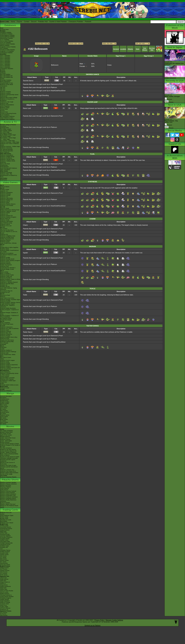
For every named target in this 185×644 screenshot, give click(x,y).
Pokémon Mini (4, 353)
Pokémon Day (4, 103)
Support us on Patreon (92, 625)
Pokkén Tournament (6, 265)
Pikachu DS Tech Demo (7, 340)
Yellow (2, 359)
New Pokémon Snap (6, 223)
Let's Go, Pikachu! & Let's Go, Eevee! (9, 232)
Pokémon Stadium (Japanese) (9, 365)
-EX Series (3, 562)
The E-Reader (4, 343)
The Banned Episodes (7, 151)
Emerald (3, 326)
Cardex (2, 79)
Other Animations (5, 170)
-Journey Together (5, 536)
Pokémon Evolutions (6, 158)
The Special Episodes (6, 149)
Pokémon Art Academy (7, 253)
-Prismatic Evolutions (6, 537)
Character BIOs (5, 399)
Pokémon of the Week (7, 85)
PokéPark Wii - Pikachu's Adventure (7, 306)
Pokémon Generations (7, 155)
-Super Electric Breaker (7, 597)
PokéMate (3, 344)
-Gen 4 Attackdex (5, 60)
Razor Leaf (27, 108)
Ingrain (25, 253)
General (116, 49)
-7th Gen (3, 90)
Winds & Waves (5, 187)
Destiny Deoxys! (5, 442)
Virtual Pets (3, 382)
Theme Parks (4, 109)
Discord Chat (4, 112)
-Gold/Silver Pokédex (6, 34)
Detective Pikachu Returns (8, 204)
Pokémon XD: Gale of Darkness (9, 329)
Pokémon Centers (5, 93)
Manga (10, 393)
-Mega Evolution (5, 530)
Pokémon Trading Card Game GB (10, 368)
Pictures (169, 102)
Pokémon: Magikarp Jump (8, 236)
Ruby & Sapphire (5, 323)
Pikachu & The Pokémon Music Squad (9, 506)
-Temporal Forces (5, 544)
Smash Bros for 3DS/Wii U (8, 268)
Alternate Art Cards (6, 520)
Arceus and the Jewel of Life (8, 451)
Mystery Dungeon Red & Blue (9, 337)
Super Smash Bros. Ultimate (8, 243)
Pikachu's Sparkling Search (8, 498)
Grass (109, 65)
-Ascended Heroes (6, 527)
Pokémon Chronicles (6, 148)
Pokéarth (88, 22)
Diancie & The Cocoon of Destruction (7, 463)
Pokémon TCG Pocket (7, 206)
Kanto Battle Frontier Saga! (8, 135)
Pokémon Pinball (5, 363)
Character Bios (4, 128)
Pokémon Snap (5, 362)
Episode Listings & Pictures (8, 125)
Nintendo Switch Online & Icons (9, 385)
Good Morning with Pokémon (9, 168)
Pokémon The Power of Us (8, 471)
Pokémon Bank (5, 249)
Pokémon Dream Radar (7, 275)
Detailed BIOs (4, 401)
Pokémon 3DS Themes (7, 379)
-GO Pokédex (4, 48)
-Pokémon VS (4, 610)
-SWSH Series (4, 555)
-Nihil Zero (3, 581)
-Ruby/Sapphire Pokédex (7, 35)
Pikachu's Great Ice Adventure (9, 497)
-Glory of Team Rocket (7, 591)
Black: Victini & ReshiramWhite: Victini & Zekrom (9, 455)
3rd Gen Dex (152, 49)
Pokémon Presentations (7, 105)
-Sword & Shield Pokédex (8, 44)
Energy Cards (4, 518)
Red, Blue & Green (6, 357)
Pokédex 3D (4, 285)
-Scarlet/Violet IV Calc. (7, 83)
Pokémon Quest (5, 242)
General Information (6, 396)
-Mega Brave (4, 585)
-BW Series (3, 559)
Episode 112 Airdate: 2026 (171, 121)
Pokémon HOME (5, 213)
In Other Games (5, 375)
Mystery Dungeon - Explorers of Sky (9, 310)
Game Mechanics (5, 82)
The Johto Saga (5, 132)
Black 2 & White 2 (5, 274)
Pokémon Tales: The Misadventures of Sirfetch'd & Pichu (9, 175)
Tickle (25, 295)
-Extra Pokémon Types (7, 515)
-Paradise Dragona (6, 598)
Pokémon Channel (5, 331)
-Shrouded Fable (5, 542)
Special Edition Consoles (7, 378)
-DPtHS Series (4, 560)
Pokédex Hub (43, 22)
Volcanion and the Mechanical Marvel (9, 468)
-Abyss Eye (3, 578)
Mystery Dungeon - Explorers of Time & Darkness (9, 316)
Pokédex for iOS (5, 292)
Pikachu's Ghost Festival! (7, 493)
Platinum (3, 297)
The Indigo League (6, 129)
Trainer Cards (4, 517)
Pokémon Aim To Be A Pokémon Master (9, 144)
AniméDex (3, 126)
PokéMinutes (4, 165)
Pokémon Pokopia (5, 194)
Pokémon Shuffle (5, 258)
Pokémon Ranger (5, 336)
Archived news (4, 30)
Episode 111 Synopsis (172, 97)
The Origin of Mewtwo (7, 431)
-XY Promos (4, 573)
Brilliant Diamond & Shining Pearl (10, 210)
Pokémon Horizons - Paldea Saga (10, 146)
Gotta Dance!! (4, 490)
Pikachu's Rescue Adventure (8, 484)
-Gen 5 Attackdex (5, 61)
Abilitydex (3, 73)
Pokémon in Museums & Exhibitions (7, 100)
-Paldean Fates (5, 546)
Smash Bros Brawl (5, 320)
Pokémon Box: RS (5, 333)
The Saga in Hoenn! (6, 133)
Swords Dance (28, 81)
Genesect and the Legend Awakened (8, 460)
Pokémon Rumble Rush (7, 237)
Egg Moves (145, 49)
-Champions (4, 86)
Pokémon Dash (5, 330)
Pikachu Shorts (10, 480)
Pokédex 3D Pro (5, 287)
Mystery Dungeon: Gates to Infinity (10, 279)
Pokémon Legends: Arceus (8, 211)
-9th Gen (3, 87)
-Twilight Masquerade (6, 543)
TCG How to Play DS (6, 291)
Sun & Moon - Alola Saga (7, 141)
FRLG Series (4, 411)
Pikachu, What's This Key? (8, 504)
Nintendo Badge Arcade (7, 269)
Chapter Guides (5, 402)
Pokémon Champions (6, 192)
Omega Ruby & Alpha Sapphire (9, 247)
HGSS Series (4, 417)
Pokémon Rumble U (6, 278)
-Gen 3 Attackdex (5, 58)
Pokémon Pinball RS (6, 334)
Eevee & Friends (5, 503)
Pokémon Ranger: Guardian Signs (10, 300)
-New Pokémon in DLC (7, 118)
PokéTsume (4, 180)
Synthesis (26, 188)
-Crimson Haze (4, 604)
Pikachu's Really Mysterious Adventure (8, 501)
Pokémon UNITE (5, 201)
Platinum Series (5, 415)
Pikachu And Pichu (6, 485)
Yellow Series (4, 406)
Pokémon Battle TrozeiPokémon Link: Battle (9, 251)
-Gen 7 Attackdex (5, 64)
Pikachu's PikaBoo (5, 487)
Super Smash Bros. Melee (8, 355)
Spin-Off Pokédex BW (6, 77)
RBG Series (4, 405)
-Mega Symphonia (5, 586)
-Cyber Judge (4, 607)
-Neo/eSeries (4, 563)
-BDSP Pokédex (5, 45)
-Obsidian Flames (5, 550)
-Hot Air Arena (4, 592)
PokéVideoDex (4, 167)
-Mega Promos (4, 568)
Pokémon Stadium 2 (6, 350)
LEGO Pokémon (5, 106)
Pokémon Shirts (5, 108)
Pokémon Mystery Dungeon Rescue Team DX (8, 218)
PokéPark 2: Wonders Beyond (9, 282)
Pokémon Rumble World (7, 259)
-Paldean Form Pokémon (7, 119)
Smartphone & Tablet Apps (8, 381)
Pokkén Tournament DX (7, 239)
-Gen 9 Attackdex (5, 67)
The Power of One (5, 434)
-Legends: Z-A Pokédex (7, 51)
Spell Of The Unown (6, 435)
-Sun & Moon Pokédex (7, 41)
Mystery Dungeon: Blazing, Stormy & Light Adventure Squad (10, 303)
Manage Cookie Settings (114, 620)
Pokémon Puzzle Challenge (8, 352)
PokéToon (3, 162)
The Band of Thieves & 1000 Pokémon (8, 255)
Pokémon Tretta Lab (6, 276)
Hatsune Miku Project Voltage (9, 98)
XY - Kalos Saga (5, 139)
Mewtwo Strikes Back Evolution (9, 473)
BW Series (3, 418)
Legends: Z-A (4, 191)
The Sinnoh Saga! (5, 136)
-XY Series (3, 557)
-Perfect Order (4, 526)
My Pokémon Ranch (6, 318)
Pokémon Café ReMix (7, 198)
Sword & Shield (5, 208)
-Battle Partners (5, 594)
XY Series (3, 421)
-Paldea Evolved (5, 552)
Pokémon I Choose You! (7, 470)
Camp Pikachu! (5, 488)
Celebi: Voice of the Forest (8, 438)
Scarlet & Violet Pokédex (58, 22)
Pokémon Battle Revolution (8, 308)
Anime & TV (10, 122)
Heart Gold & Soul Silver (7, 298)
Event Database (5, 115)
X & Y (2, 246)
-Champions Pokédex (6, 53)
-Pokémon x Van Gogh (7, 102)
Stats (138, 49)
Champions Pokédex (76, 22)
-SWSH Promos (5, 570)
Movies (10, 426)
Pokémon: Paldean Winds (8, 161)
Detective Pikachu (5, 240)
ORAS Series (4, 422)
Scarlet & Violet (5, 190)
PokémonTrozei (5, 339)
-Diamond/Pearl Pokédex (7, 37)
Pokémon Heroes (5, 439)
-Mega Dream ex (5, 582)
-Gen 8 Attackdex (5, 66)
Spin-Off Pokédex (5, 74)
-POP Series (4, 575)
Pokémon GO (4, 197)
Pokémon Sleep (5, 203)
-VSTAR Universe (5, 608)
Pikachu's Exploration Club (8, 496)
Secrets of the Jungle (6, 474)
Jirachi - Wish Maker (6, 441)
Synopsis (168, 125)
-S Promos (3, 614)
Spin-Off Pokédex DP (6, 76)
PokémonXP (4, 96)
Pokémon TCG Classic (7, 523)
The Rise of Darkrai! (6, 448)
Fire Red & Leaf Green (7, 324)
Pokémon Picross (5, 262)
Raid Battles (4, 521)
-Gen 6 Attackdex (5, 63)
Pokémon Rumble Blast (7, 284)
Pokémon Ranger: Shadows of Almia (9, 313)
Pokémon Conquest (6, 281)
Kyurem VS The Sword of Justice (10, 457)
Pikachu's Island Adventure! (8, 494)
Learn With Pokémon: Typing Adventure (8, 289)
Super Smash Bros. (6, 369)
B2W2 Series (4, 419)
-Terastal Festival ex (6, 595)
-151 (1, 549)
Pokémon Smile (5, 220)
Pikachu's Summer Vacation (8, 482)
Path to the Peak (5, 164)
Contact (27, 22)
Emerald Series (5, 412)
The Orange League (6, 131)
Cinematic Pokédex (6, 80)
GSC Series (4, 408)
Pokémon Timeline (5, 92)
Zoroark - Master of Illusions (8, 452)
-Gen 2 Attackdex (5, 57)
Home (13, 22)
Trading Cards (10, 510)
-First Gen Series (5, 565)
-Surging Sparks (5, 539)
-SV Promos (4, 569)
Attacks (130, 49)
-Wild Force (3, 605)
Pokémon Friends (5, 195)
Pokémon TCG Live (6, 226)
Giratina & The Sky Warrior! (8, 449)
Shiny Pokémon (5, 152)
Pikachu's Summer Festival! (8, 491)
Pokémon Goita (5, 388)
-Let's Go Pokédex (5, 43)
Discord (34, 22)
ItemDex (3, 70)
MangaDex (3, 398)
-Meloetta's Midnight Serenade (9, 458)
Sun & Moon (4, 229)
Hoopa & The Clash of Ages (8, 465)
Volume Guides (5, 403)
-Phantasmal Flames (6, 529)
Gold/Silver (3, 347)
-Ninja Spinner (4, 579)
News (2, 28)
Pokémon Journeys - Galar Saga (10, 142)
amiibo (2, 384)
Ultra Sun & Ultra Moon (7, 230)
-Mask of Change (5, 602)
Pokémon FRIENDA (6, 391)
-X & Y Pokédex (5, 40)
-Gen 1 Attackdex (5, 56)
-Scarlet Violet (4, 553)
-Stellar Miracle (4, 599)
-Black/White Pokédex (7, 38)
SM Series (3, 424)
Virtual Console (5, 376)
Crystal (2, 349)
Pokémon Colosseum (6, 327)
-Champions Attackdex (7, 69)
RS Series (3, 409)
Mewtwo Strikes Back (6, 432)
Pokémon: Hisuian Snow (7, 159)
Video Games (10, 182)
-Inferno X (3, 584)
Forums (19, 22)
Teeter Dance (28, 332)
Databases (10, 25)
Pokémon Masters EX (6, 200)
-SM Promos (4, 572)
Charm (25, 225)
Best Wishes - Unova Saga (8, 138)
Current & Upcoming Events (8, 113)
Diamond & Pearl (5, 295)
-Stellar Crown (4, 540)
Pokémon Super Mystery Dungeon (10, 260)
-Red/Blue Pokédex (6, 32)
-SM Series (3, 556)
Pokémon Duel (4, 266)
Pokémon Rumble (5, 301)
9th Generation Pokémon (7, 116)
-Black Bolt (3, 531)
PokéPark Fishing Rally (7, 342)
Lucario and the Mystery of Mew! (10, 444)
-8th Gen (3, 89)
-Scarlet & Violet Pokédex (8, 50)
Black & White (4, 272)
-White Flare (4, 533)
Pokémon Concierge (6, 173)
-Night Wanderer (5, 601)
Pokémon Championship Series (9, 95)
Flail (24, 160)
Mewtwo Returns (5, 436)
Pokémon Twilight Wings (7, 157)
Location (123, 49)
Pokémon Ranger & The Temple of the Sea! (10, 446)
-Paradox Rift (4, 547)
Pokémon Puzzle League (7, 360)
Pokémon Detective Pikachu (8, 477)
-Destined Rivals (5, 534)
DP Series (3, 414)
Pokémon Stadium (5, 366)
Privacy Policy (99, 620)
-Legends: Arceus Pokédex (8, 47)
